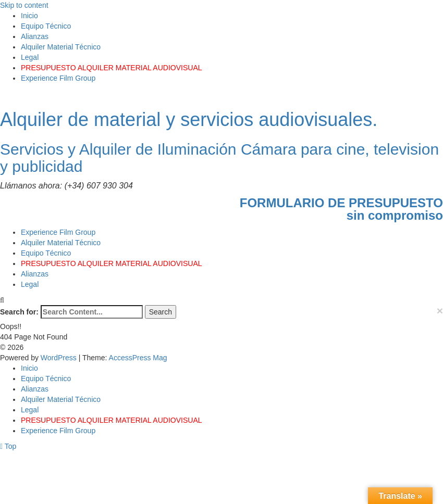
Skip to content (24, 5)
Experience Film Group (58, 78)
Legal (30, 57)
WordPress (60, 358)
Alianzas (35, 36)
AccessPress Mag (138, 358)
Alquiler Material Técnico (61, 47)
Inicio (29, 16)
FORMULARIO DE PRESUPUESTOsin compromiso (341, 209)
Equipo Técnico (46, 26)
